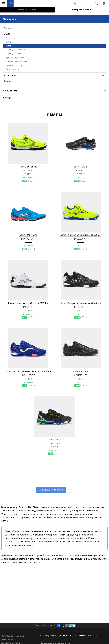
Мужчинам (56, 19)
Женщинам (56, 90)
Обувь (55, 34)
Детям (56, 98)
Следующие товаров (51, 490)
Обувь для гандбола (15, 50)
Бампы (9, 46)
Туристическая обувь (16, 65)
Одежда (55, 28)
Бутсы (9, 42)
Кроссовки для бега (15, 57)
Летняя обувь (12, 69)
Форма (55, 81)
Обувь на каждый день (16, 61)
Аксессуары (55, 75)
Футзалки (10, 38)
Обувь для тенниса (15, 54)
